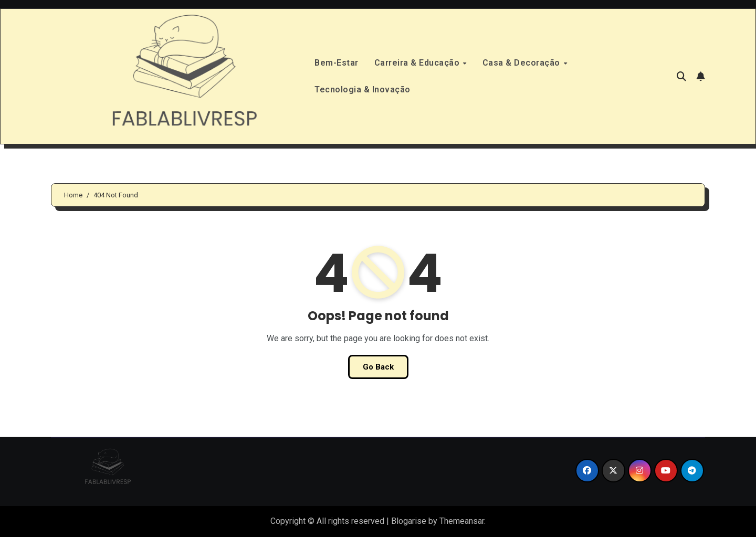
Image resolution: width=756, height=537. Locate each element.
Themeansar (462, 521)
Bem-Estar (337, 63)
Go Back (378, 367)
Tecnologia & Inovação (363, 89)
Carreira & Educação (418, 63)
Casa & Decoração (523, 63)
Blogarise (409, 521)
